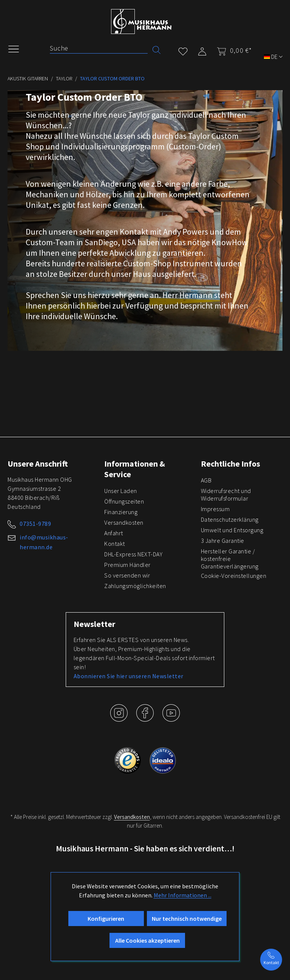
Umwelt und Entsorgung (232, 530)
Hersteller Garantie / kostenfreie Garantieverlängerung (230, 559)
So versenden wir (127, 575)
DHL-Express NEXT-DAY (133, 554)
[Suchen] (157, 49)
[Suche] (99, 48)
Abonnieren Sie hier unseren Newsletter (129, 676)
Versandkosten (124, 522)
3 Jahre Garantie (223, 541)
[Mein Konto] (202, 50)
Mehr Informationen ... (183, 895)
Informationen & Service (135, 469)
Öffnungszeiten (124, 501)
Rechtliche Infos (231, 464)
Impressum (215, 509)
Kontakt (115, 544)
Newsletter (94, 624)
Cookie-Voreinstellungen (234, 576)
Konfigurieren (106, 919)
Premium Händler (127, 565)
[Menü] (17, 48)
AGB (206, 480)
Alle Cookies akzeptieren (147, 940)
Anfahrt (114, 533)
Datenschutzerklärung (230, 519)
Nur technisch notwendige (187, 919)
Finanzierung (121, 512)
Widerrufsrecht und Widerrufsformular (226, 495)
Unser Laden (121, 491)
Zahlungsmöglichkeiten (135, 586)
